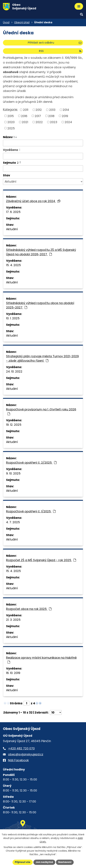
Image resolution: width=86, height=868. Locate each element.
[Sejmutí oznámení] (43, 169)
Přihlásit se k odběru (55, 43)
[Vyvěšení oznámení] (43, 156)
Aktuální (12, 229)
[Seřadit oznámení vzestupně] (16, 136)
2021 (25, 122)
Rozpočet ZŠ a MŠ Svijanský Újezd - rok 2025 (41, 560)
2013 (52, 110)
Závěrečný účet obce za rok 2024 (33, 201)
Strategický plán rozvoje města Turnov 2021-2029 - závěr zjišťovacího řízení (42, 358)
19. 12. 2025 (14, 425)
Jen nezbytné (44, 862)
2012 (39, 110)
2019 (65, 116)
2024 (68, 122)
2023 (54, 122)
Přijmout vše (23, 862)
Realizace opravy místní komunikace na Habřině (41, 660)
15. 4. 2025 (13, 265)
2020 (11, 122)
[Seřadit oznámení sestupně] (16, 138)
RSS (60, 51)
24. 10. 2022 (14, 371)
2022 (39, 122)
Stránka (16, 703)
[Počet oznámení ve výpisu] (56, 712)
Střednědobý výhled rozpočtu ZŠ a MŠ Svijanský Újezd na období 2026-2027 (41, 252)
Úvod (6, 22)
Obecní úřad (22, 22)
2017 (38, 116)
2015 (11, 116)
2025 (11, 128)
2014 (66, 110)
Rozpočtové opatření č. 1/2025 (31, 511)
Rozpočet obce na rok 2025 (29, 609)
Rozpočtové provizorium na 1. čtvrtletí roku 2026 (41, 411)
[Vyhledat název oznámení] (43, 143)
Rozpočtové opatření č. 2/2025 (31, 463)
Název (9, 137)
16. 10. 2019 (13, 673)
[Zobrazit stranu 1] (26, 703)
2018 (51, 116)
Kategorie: (10, 109)
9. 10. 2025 (13, 473)
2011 (26, 110)
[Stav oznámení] (43, 182)
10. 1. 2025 (13, 318)
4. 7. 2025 (13, 522)
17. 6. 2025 (13, 212)
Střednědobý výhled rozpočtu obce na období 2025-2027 (40, 305)
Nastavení (65, 862)
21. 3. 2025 (13, 620)
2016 (24, 116)
